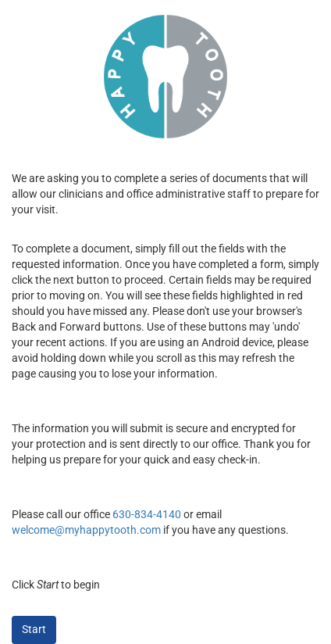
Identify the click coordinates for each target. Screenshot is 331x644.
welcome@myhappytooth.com (86, 530)
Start (34, 629)
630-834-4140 (147, 514)
